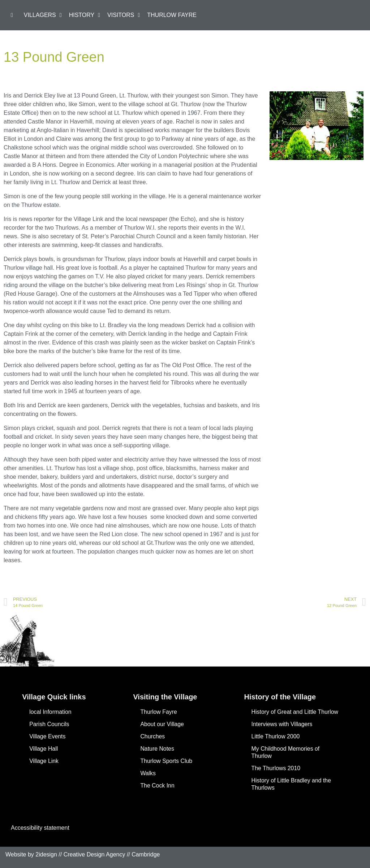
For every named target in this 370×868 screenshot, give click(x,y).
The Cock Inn (157, 785)
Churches (152, 736)
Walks (148, 773)
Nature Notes (157, 749)
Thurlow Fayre (159, 712)
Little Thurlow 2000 (276, 736)
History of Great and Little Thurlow (295, 712)
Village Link (44, 761)
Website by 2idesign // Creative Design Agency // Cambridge (83, 854)
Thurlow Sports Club (166, 761)
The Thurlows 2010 (276, 768)
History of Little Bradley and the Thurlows (292, 784)
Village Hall (44, 749)
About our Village (162, 724)
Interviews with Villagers (282, 724)
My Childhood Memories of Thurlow (286, 752)
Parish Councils (49, 724)
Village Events (48, 736)
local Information (50, 712)
